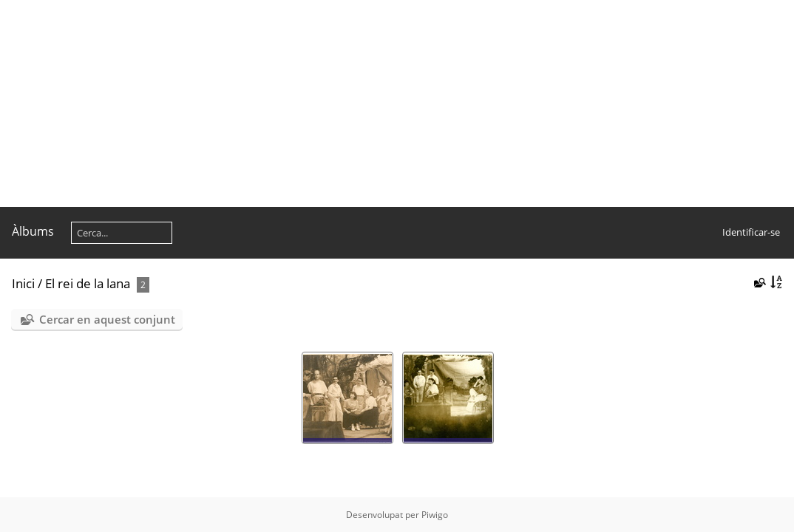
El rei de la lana (88, 283)
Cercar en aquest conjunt (107, 319)
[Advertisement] (397, 103)
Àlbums (33, 231)
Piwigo (435, 515)
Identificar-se (751, 232)
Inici (23, 283)
